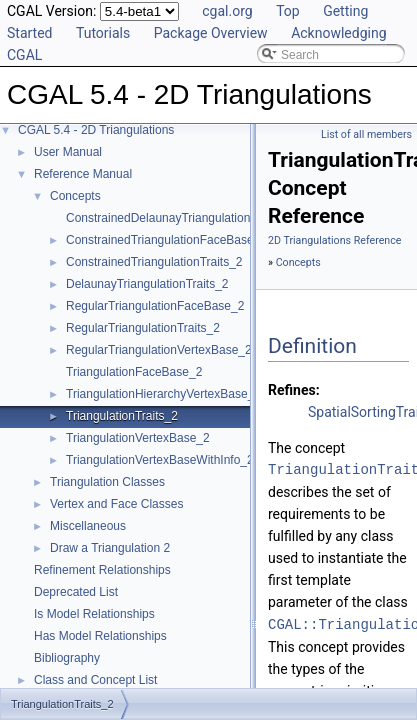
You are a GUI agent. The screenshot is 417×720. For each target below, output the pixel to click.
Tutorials (103, 33)
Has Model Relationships (100, 636)
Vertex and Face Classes (116, 504)
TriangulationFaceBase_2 (134, 372)
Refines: (294, 390)
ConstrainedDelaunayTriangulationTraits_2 (179, 218)
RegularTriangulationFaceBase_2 (155, 306)
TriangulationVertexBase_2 (138, 438)
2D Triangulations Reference (334, 240)
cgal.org (227, 11)
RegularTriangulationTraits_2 (143, 328)
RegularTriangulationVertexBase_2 (159, 350)
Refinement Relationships (102, 570)
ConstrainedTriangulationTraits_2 (154, 262)
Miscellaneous (88, 526)
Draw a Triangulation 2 (110, 548)
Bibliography (67, 658)
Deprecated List (76, 592)
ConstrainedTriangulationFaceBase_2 (166, 240)
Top (288, 11)
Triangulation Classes (107, 482)
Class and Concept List (95, 680)
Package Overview (211, 33)
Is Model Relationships (94, 614)
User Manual (68, 152)
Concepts (75, 196)
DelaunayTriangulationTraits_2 (147, 284)
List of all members (366, 134)
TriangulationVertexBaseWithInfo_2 (160, 460)
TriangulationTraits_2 (122, 416)
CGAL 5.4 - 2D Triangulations (96, 130)
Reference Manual (83, 174)
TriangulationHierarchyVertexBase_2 (163, 394)
